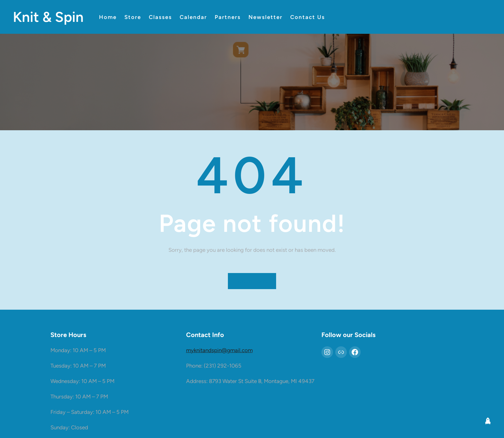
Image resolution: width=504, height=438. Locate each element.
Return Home (252, 281)
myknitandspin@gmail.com (219, 350)
